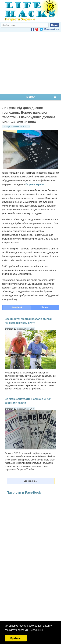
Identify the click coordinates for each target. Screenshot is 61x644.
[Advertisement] (30, 63)
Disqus (44, 307)
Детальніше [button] (37, 630)
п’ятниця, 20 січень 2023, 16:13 (16, 126)
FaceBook (17, 307)
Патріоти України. (35, 184)
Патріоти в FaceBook (24, 492)
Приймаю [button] (16, 638)
